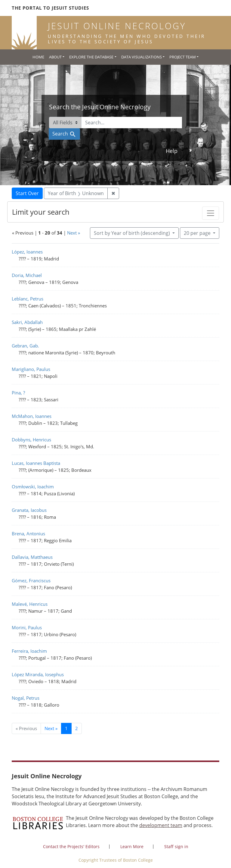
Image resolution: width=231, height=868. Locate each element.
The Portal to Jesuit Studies (50, 8)
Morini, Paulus (27, 627)
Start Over (27, 193)
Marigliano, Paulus (31, 369)
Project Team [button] (183, 57)
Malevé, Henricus (30, 604)
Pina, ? (18, 393)
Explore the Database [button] (91, 57)
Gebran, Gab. (25, 346)
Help (172, 151)
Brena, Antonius (28, 534)
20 (198, 233)
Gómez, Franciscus (31, 580)
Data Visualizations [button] (142, 57)
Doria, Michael (27, 275)
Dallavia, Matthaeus (32, 557)
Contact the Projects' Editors (71, 846)
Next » (74, 233)
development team (161, 825)
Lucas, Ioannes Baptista (36, 463)
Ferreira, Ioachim (29, 651)
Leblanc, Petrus (28, 299)
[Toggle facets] (211, 213)
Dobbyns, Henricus (31, 440)
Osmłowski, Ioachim (33, 487)
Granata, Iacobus (29, 510)
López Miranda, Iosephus (38, 674)
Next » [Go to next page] (51, 728)
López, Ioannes (27, 252)
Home (38, 57)
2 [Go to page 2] (77, 728)
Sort (132, 233)
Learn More (132, 846)
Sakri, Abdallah (27, 322)
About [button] (55, 57)
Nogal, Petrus (26, 698)
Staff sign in (176, 846)
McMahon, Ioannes (32, 416)
